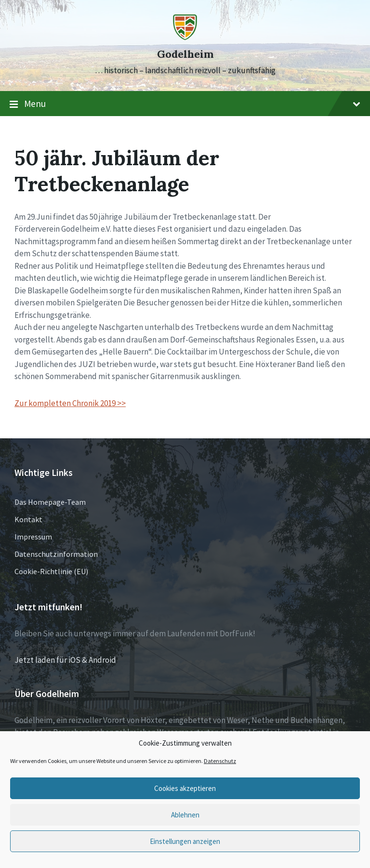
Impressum (33, 537)
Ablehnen (185, 815)
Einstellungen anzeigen (185, 841)
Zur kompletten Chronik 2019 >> (70, 403)
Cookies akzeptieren (185, 788)
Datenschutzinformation (56, 554)
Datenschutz (220, 761)
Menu (185, 104)
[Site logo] (185, 37)
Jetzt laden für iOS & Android (65, 660)
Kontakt (28, 519)
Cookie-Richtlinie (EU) (51, 571)
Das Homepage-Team (50, 502)
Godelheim (185, 54)
